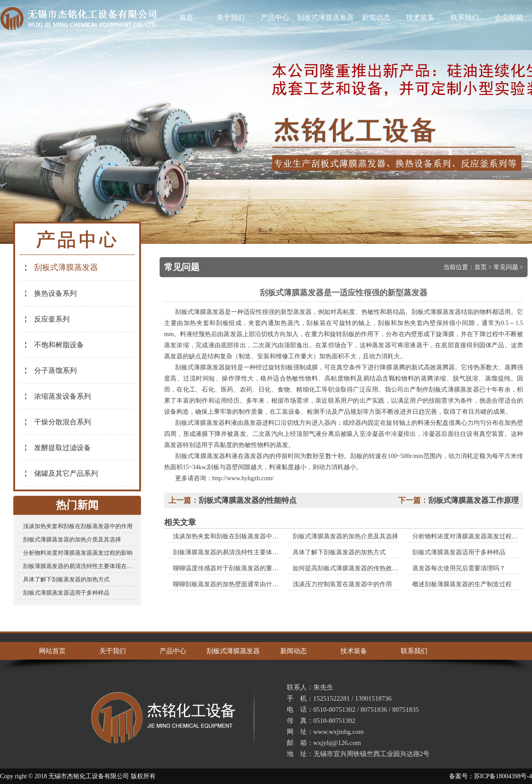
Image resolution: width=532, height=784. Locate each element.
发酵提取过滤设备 (57, 448)
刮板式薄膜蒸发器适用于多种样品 (66, 593)
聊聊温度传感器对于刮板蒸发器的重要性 (229, 568)
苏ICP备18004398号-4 (503, 776)
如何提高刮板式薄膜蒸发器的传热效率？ (348, 568)
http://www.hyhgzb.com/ (243, 478)
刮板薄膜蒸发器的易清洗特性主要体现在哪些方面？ (79, 566)
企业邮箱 (509, 18)
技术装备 (420, 18)
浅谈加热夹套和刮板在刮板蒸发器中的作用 (78, 526)
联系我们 (465, 18)
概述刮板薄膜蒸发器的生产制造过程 (462, 584)
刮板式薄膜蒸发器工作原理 (473, 500)
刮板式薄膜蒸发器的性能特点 (248, 500)
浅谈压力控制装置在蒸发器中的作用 (342, 584)
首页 (186, 18)
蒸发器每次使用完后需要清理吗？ (459, 568)
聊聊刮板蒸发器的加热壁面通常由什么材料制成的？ (244, 584)
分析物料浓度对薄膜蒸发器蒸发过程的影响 (78, 553)
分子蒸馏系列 (50, 370)
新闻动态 (376, 18)
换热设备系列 (50, 293)
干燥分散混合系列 (57, 422)
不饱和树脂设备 (54, 345)
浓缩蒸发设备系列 (57, 396)
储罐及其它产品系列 (61, 473)
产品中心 (275, 18)
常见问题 (506, 267)
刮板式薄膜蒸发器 (325, 18)
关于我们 (231, 18)
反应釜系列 (47, 319)
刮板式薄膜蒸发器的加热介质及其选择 (72, 539)
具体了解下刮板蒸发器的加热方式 (66, 579)
